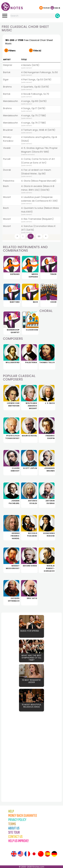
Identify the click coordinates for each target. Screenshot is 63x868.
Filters (12, 51)
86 (39, 236)
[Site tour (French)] (27, 854)
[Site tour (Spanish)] (47, 854)
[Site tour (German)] (54, 854)
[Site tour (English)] (14, 854)
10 (31, 236)
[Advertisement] (15, 751)
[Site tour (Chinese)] (41, 854)
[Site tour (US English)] (20, 854)
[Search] (57, 16)
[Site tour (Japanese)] (34, 854)
